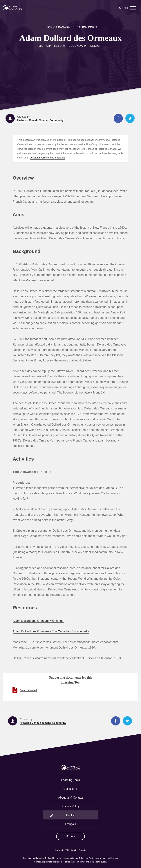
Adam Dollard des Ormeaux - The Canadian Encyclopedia (51, 631)
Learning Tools (70, 780)
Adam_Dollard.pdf (28, 690)
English (71, 815)
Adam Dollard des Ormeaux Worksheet (38, 621)
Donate (70, 836)
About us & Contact (70, 798)
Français (70, 824)
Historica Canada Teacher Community (40, 120)
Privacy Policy (70, 806)
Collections (70, 789)
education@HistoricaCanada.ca (47, 158)
